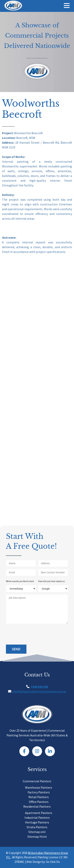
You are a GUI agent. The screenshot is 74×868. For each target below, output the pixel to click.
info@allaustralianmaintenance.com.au (39, 691)
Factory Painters (39, 792)
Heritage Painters (37, 822)
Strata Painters (37, 827)
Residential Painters (37, 806)
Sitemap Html (37, 837)
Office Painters (39, 802)
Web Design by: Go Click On (43, 862)
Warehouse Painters (39, 787)
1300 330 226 (39, 687)
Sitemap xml (37, 832)
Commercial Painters (37, 781)
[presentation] (36, 635)
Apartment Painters (39, 813)
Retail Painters (39, 797)
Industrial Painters (37, 818)
